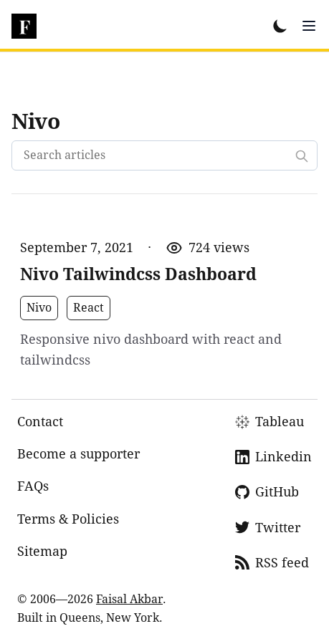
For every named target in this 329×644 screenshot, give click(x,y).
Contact (40, 422)
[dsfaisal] (24, 26)
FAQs (33, 486)
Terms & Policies (68, 519)
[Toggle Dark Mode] (280, 26)
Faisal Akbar (129, 599)
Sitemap (42, 551)
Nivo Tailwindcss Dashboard (138, 274)
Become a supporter (78, 454)
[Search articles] (164, 155)
